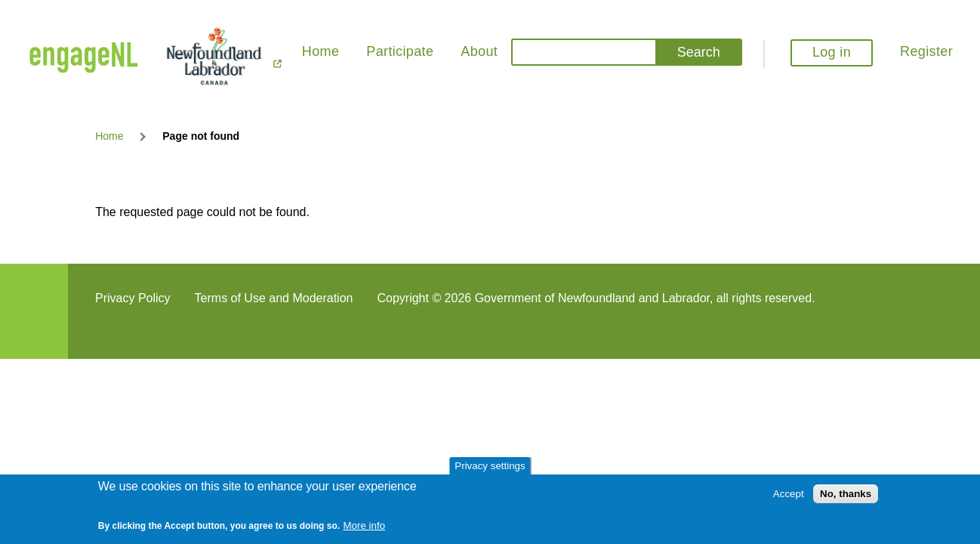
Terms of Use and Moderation (274, 298)
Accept (789, 494)
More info (365, 525)
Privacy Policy (133, 298)
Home (109, 136)
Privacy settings (490, 466)
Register (926, 51)
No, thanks (846, 494)
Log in (832, 52)
